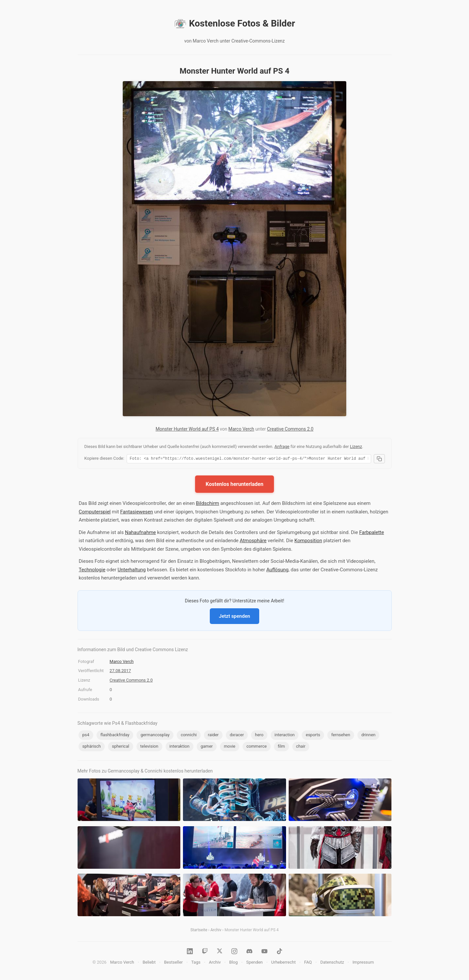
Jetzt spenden (234, 617)
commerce (257, 747)
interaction (285, 736)
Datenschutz (332, 963)
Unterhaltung (132, 571)
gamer (207, 747)
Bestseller (173, 963)
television (149, 747)
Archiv (216, 931)
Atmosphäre (253, 542)
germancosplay (155, 736)
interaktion (180, 747)
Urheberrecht (284, 963)
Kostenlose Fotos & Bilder (235, 24)
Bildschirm (208, 504)
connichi (189, 736)
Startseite (199, 931)
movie (230, 747)
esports (313, 736)
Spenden (254, 963)
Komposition (308, 542)
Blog (233, 963)
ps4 (86, 736)
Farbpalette (372, 533)
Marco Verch (241, 429)
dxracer (237, 736)
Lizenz (356, 446)
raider (213, 736)
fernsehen (341, 736)
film (281, 747)
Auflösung (278, 571)
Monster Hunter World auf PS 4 (187, 429)
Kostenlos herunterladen (234, 485)
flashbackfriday (115, 736)
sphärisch (92, 747)
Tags (196, 963)
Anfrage (282, 446)
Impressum (363, 963)
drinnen (368, 736)
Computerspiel (95, 513)
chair (301, 747)
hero (259, 736)
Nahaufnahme (141, 533)
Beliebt (149, 963)
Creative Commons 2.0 (290, 429)
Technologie (92, 571)
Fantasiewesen (136, 513)
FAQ (308, 963)
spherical (121, 747)
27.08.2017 (120, 672)
